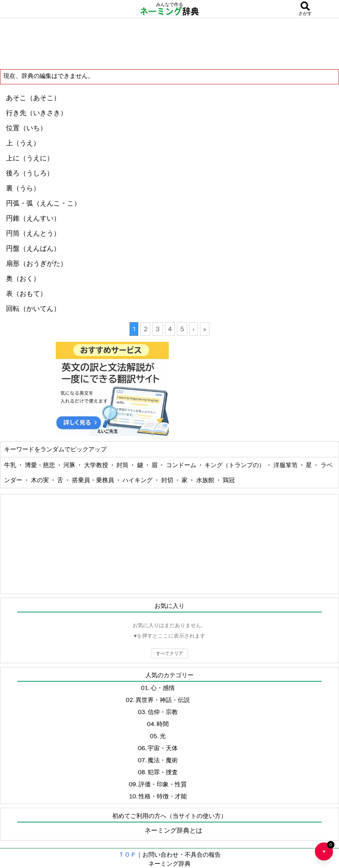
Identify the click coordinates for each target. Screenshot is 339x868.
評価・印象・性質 (163, 784)
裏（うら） (23, 188)
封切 (168, 480)
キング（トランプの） (235, 465)
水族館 (206, 480)
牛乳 (11, 465)
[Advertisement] (169, 43)
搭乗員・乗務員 (94, 480)
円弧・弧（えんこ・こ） (43, 203)
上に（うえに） (30, 158)
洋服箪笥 (286, 465)
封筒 (123, 465)
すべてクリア (169, 653)
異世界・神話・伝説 (163, 700)
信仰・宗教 (163, 712)
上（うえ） (23, 143)
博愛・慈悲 (40, 465)
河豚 (70, 465)
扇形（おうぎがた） (37, 263)
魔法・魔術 (163, 760)
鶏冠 (229, 480)
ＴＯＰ (127, 854)
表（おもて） (26, 294)
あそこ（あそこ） (33, 98)
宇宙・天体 (163, 748)
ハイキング (138, 480)
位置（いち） (26, 128)
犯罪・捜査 (163, 772)
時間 (163, 724)
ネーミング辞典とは (173, 830)
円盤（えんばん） (33, 248)
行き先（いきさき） (37, 113)
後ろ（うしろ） (30, 173)
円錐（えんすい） (33, 218)
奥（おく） (23, 279)
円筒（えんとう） (33, 233)
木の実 (40, 480)
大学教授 (97, 465)
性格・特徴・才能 (163, 796)
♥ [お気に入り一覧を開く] (328, 848)
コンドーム (182, 465)
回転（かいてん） (33, 309)
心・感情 (163, 688)
